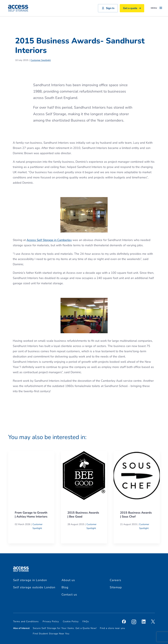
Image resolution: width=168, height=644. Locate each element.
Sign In (108, 8)
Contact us (69, 595)
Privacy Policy (51, 621)
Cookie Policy (71, 621)
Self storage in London (30, 580)
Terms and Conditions (26, 621)
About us (68, 580)
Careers (115, 580)
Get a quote (132, 8)
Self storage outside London (34, 587)
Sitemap (116, 587)
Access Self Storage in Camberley (49, 240)
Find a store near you (112, 628)
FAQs (86, 621)
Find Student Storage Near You (51, 634)
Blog (65, 587)
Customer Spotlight (41, 60)
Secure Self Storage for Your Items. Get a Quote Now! (65, 628)
